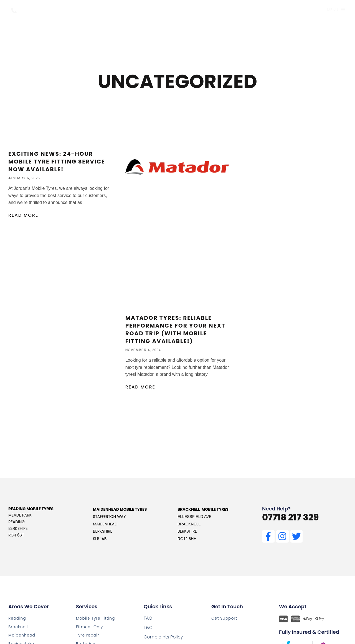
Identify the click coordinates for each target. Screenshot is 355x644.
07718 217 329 (290, 517)
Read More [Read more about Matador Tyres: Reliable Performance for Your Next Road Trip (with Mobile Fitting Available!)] (140, 387)
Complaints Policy (163, 637)
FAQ (148, 618)
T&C (148, 628)
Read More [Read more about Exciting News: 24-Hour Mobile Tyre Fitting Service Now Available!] (23, 215)
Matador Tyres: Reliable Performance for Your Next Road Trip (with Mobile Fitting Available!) (175, 329)
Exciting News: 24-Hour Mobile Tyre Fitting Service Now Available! (57, 162)
